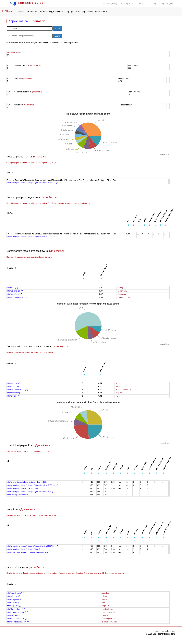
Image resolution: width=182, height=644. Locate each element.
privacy (172, 631)
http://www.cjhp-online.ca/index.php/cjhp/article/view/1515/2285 (32, 183)
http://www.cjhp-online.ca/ (18, 495)
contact (157, 631)
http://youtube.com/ (15, 593)
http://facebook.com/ (16, 609)
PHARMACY (8, 11)
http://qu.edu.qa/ (14, 294)
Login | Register (167, 4)
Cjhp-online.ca (18, 21)
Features (143, 4)
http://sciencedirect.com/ (17, 612)
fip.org (120, 288)
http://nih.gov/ (13, 383)
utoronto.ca (122, 291)
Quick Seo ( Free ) (110, 4)
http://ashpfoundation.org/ (18, 390)
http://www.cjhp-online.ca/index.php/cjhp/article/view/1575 (30, 492)
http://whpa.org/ (14, 606)
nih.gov (119, 383)
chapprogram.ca (108, 619)
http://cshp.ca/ (13, 393)
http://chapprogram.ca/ (17, 619)
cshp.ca (119, 393)
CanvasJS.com (164, 154)
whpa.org (106, 606)
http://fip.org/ (13, 288)
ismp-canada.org (124, 297)
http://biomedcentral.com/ (18, 622)
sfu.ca (118, 396)
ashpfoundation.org (123, 390)
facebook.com (107, 609)
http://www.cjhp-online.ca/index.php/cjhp (23, 488)
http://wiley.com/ (14, 600)
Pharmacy (38, 21)
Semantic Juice (26, 3)
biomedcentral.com (109, 622)
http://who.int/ (13, 603)
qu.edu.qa (122, 294)
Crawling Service (128, 4)
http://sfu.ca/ (13, 396)
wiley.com (106, 600)
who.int (105, 603)
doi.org (118, 386)
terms (164, 631)
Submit (57, 28)
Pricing (154, 4)
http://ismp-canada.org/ (17, 297)
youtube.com (107, 593)
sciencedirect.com (109, 612)
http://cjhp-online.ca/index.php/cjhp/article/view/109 (28, 482)
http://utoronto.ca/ (15, 291)
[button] (128, 225)
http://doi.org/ (13, 386)
